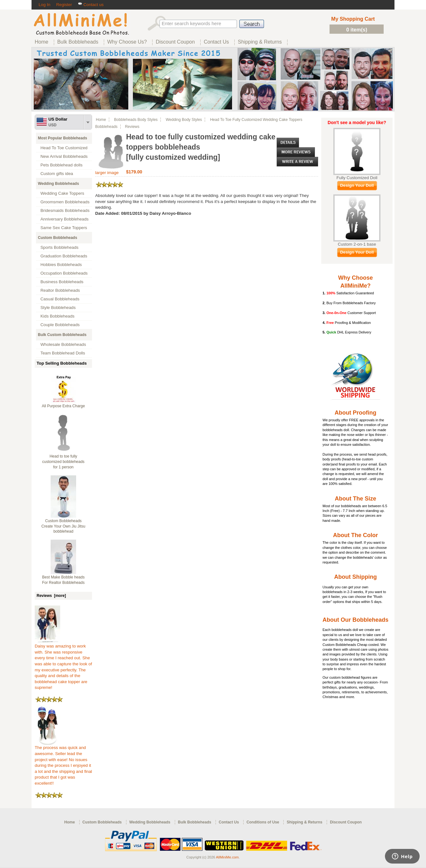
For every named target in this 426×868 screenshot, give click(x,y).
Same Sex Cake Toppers (64, 228)
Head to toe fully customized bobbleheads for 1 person (64, 462)
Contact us (91, 5)
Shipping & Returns (304, 822)
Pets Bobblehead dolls (61, 165)
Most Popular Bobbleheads (63, 138)
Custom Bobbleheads (57, 238)
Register (64, 5)
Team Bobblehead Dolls (63, 353)
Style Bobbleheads (58, 308)
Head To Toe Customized (64, 148)
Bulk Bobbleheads (195, 822)
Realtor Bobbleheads (60, 290)
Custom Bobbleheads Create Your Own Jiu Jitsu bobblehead (63, 526)
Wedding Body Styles (184, 120)
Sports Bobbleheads (59, 247)
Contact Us (229, 822)
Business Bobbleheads (62, 282)
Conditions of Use (263, 822)
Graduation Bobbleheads (64, 256)
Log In (44, 5)
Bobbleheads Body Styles (136, 120)
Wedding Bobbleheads (58, 184)
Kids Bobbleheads (57, 316)
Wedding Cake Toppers (62, 193)
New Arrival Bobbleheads (64, 156)
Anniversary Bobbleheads (64, 219)
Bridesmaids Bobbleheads (65, 210)
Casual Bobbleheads (60, 299)
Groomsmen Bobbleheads (65, 202)
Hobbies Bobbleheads (61, 265)
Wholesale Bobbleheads (63, 344)
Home (101, 120)
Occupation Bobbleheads (64, 273)
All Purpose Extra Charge (63, 406)
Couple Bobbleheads (60, 325)
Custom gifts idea (57, 174)
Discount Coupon (346, 822)
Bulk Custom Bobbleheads (62, 335)
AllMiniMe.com (227, 857)
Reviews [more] (51, 596)
